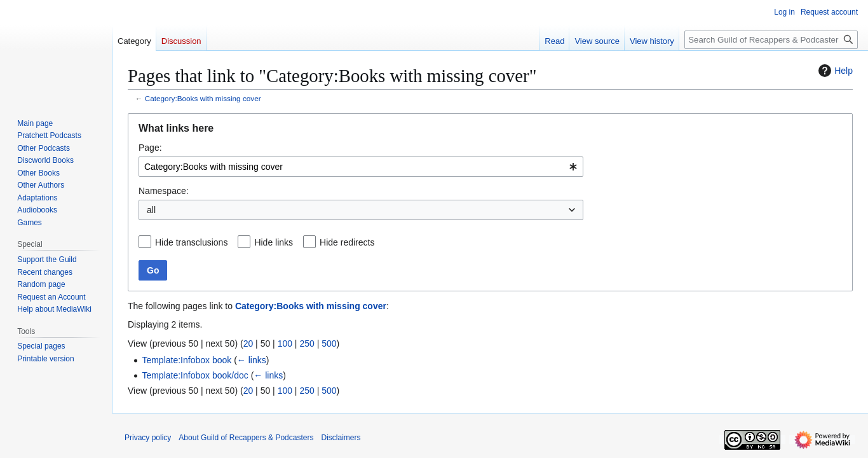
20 (248, 343)
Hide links (274, 242)
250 (307, 343)
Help (834, 71)
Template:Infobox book (186, 360)
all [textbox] (151, 210)
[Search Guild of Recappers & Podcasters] (771, 40)
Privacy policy (148, 438)
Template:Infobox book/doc (195, 375)
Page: (150, 148)
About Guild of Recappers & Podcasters (246, 438)
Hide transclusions (191, 242)
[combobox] (361, 167)
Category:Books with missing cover (203, 98)
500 (329, 343)
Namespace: (164, 191)
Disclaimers (341, 438)
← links (252, 360)
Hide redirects (347, 242)
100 (285, 343)
